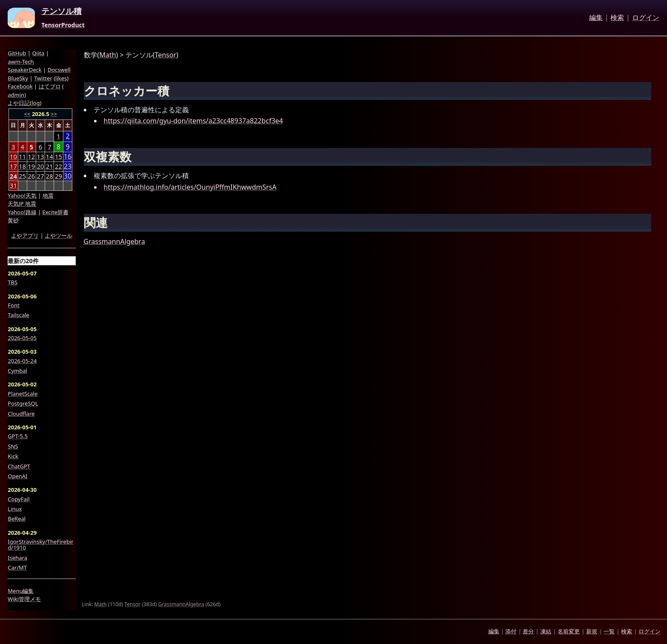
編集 (596, 18)
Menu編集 (21, 591)
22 (58, 166)
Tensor (166, 55)
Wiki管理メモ (24, 599)
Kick (13, 456)
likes (61, 78)
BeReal (17, 519)
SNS (13, 446)
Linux (15, 509)
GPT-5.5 (18, 436)
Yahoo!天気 (22, 196)
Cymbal (17, 371)
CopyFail (19, 499)
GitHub (17, 53)
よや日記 (19, 103)
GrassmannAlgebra (114, 241)
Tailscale (19, 315)
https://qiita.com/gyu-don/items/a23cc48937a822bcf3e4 (194, 121)
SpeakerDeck (24, 70)
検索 (617, 18)
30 (68, 176)
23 (68, 166)
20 (40, 166)
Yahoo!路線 (22, 212)
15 (58, 156)
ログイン (646, 18)
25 (22, 176)
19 (31, 166)
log (36, 103)
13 (40, 156)
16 (68, 157)
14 (50, 156)
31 (13, 185)
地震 (48, 196)
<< (27, 114)
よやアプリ (25, 235)
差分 (528, 631)
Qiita (38, 53)
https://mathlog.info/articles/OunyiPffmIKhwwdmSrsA (190, 187)
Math (107, 55)
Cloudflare (21, 414)
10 (13, 156)
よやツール (58, 235)
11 (22, 156)
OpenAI (17, 476)
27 (40, 176)
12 (31, 156)
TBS (13, 282)
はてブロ (50, 86)
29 (58, 176)
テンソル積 (61, 11)
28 (50, 176)
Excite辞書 (56, 212)
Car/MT (17, 567)
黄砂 (13, 220)
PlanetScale (23, 394)
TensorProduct (63, 25)
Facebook (20, 86)
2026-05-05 (22, 338)
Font (13, 305)
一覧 (609, 631)
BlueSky (18, 78)
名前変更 (569, 631)
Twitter (43, 78)
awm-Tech (21, 62)
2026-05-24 (22, 361)
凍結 (546, 631)
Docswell (59, 70)
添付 (511, 631)
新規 (592, 631)
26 (31, 176)
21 (50, 166)
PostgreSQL (23, 403)
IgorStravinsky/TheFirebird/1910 (40, 545)
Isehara (17, 558)
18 (22, 166)
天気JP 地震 (22, 204)
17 (13, 166)
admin (16, 95)
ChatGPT (19, 466)
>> (54, 114)
